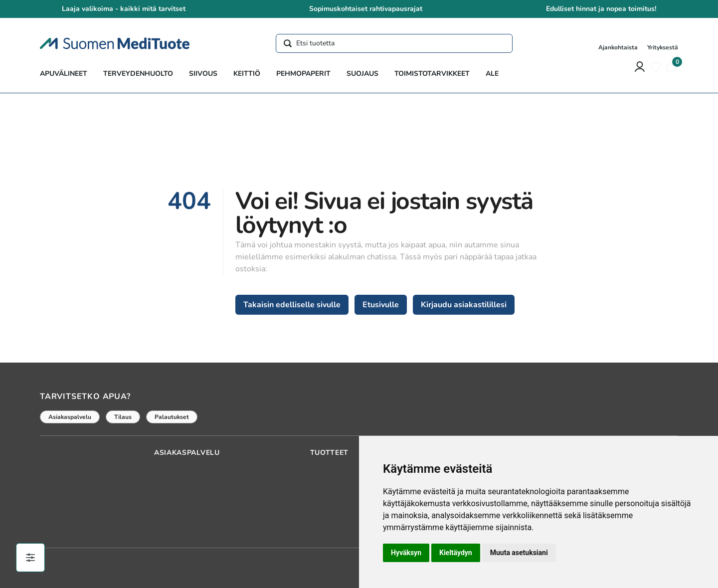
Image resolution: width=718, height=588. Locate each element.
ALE (492, 74)
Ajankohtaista (619, 47)
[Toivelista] (656, 67)
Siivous (203, 74)
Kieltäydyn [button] (456, 553)
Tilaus (123, 417)
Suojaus (362, 74)
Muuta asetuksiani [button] (519, 553)
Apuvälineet (64, 74)
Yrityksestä (663, 47)
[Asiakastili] (640, 67)
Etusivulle (381, 305)
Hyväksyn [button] (406, 553)
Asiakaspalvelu (70, 417)
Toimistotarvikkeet (432, 74)
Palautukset (172, 417)
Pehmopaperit (303, 74)
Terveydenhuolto (138, 74)
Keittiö (247, 74)
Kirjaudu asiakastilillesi (464, 305)
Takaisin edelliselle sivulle (292, 305)
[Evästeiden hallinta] (30, 558)
